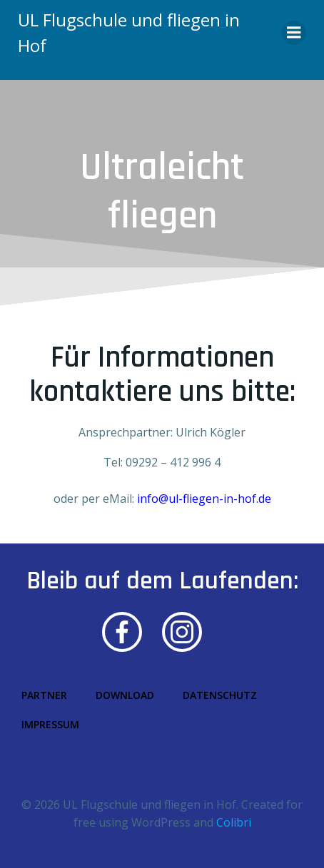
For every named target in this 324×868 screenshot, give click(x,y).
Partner (44, 695)
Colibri (234, 822)
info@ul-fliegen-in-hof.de (204, 499)
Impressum (50, 724)
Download (125, 695)
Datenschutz (220, 695)
